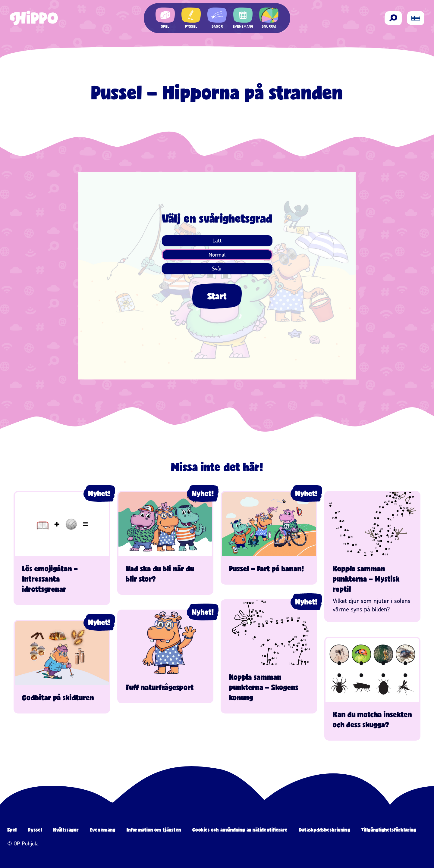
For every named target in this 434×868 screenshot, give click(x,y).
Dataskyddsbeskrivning (325, 830)
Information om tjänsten (154, 830)
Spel (12, 830)
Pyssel (35, 830)
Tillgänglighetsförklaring (389, 830)
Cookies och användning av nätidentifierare (240, 830)
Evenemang (103, 830)
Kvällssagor (66, 830)
